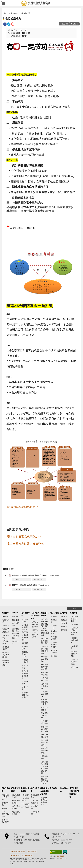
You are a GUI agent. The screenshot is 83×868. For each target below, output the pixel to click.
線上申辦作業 (15, 855)
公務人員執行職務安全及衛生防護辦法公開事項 (45, 767)
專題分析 (64, 626)
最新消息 (54, 616)
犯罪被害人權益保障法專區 (35, 616)
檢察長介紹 (6, 621)
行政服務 (64, 623)
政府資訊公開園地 (45, 614)
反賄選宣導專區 (15, 790)
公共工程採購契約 (45, 679)
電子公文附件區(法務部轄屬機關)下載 (74, 792)
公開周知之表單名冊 (45, 686)
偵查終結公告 (54, 627)
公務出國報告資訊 (45, 674)
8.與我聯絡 (75, 667)
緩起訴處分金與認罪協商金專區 (45, 791)
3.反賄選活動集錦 (16, 807)
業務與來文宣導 (54, 638)
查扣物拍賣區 (54, 632)
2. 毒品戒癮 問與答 (35, 802)
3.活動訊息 (25, 804)
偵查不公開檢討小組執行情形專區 (45, 780)
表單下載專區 (25, 667)
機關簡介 (5, 613)
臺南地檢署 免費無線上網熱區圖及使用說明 (16, 633)
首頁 (5, 13)
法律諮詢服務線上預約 (25, 637)
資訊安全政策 (32, 851)
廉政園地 (73, 613)
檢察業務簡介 (6, 637)
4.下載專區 (25, 807)
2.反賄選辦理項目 (16, 802)
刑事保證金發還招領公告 (54, 645)
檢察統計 (64, 620)
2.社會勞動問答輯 (25, 799)
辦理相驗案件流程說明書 (25, 654)
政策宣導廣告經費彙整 (45, 750)
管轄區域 (6, 629)
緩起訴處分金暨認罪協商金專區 (44, 801)
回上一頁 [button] (65, 24)
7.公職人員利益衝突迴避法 (75, 662)
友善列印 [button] (75, 24)
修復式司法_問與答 (6, 821)
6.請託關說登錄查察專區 (75, 654)
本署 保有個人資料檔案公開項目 (45, 650)
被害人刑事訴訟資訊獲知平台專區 (35, 633)
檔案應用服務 (25, 682)
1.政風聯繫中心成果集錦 (75, 619)
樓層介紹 (15, 620)
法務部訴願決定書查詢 (45, 742)
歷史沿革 (6, 625)
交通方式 (15, 616)
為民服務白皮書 (25, 620)
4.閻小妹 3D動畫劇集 (74, 640)
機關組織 (6, 632)
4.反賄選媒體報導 (16, 813)
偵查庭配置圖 (15, 624)
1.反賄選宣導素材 (16, 796)
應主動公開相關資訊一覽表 (45, 641)
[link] (5, 24)
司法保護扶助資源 (25, 661)
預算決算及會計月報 (45, 715)
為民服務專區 (25, 614)
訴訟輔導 (25, 643)
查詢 (80, 3)
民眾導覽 (15, 613)
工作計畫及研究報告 (45, 694)
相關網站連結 (64, 790)
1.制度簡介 (25, 795)
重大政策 (53, 788)
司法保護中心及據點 (5, 797)
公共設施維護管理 (45, 736)
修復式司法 (5, 804)
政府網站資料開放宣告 (18, 851)
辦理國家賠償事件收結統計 (45, 667)
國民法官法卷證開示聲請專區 (25, 675)
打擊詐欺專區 (45, 757)
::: (1, 1)
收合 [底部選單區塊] (74, 608)
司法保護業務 (6, 790)
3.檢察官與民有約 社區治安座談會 (75, 631)
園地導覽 (64, 616)
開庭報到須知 (25, 647)
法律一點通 (25, 688)
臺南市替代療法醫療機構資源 (25, 544)
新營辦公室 (15, 642)
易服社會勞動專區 (25, 790)
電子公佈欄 (54, 613)
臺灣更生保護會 (6, 648)
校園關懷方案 (5, 810)
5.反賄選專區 (75, 647)
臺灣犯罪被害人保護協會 (6, 655)
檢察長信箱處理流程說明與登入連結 (25, 628)
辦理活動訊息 (5, 815)
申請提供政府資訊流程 (45, 659)
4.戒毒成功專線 (35, 813)
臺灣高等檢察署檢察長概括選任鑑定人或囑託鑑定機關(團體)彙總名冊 (45, 627)
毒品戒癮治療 (14, 13)
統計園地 (63, 613)
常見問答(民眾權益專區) (25, 695)
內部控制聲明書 (45, 709)
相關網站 (64, 630)
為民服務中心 (6, 642)
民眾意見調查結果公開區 (45, 702)
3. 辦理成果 (35, 807)
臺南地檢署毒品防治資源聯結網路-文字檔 (22, 507)
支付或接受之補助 (45, 722)
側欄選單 (3, 3)
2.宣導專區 (75, 624)
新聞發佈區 (54, 621)
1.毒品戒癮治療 (25, 13)
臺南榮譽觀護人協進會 (6, 663)
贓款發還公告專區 (54, 651)
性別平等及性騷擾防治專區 (45, 729)
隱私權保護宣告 (27, 855)
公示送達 (54, 656)
